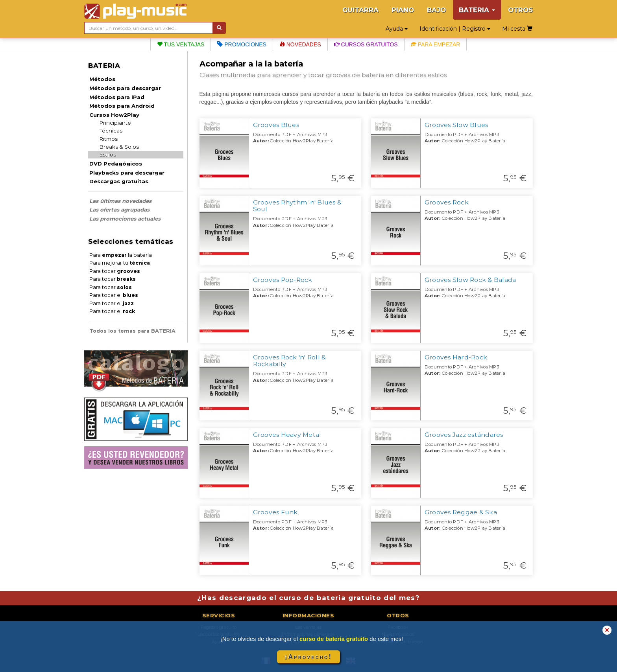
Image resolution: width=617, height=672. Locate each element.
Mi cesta (517, 29)
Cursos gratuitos (366, 44)
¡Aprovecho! (308, 657)
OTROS (520, 10)
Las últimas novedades (120, 201)
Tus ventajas (181, 44)
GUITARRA (360, 10)
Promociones (242, 44)
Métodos (102, 79)
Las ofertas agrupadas (119, 210)
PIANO (403, 10)
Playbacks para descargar (127, 173)
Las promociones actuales (125, 219)
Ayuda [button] (397, 29)
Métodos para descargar (125, 88)
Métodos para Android (122, 106)
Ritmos (109, 139)
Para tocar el (114, 295)
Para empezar (436, 44)
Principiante (115, 123)
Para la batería (121, 255)
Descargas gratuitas (119, 181)
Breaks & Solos (119, 147)
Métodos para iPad (117, 97)
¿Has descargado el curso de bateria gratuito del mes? (308, 598)
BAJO (436, 10)
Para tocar (115, 271)
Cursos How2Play (114, 115)
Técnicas (111, 131)
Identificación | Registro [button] (455, 29)
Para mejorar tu (120, 263)
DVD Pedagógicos (116, 164)
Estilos (108, 155)
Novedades (300, 44)
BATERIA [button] (477, 10)
